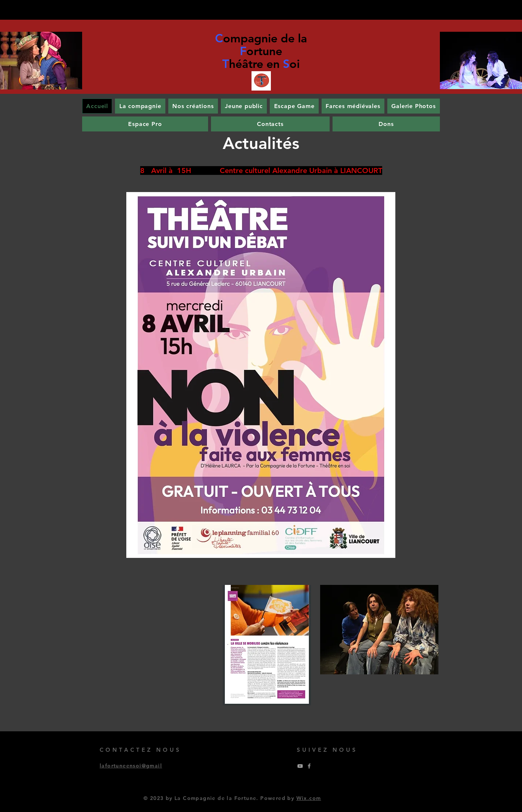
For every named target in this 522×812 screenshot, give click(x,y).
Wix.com (309, 798)
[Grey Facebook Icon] (309, 766)
